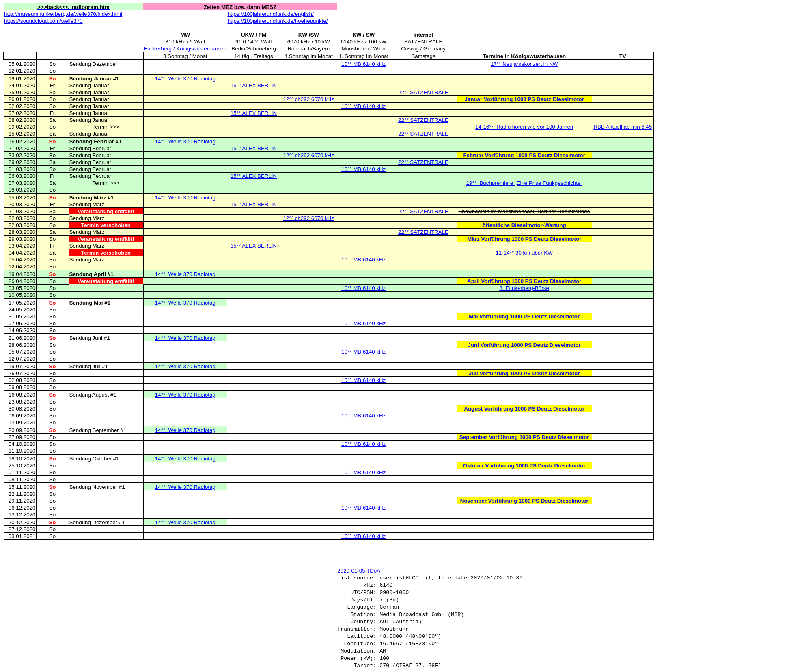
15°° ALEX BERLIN (254, 85)
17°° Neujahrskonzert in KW (524, 64)
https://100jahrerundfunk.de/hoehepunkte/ (278, 21)
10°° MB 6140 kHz (363, 64)
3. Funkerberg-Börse (524, 288)
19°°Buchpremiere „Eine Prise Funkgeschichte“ (524, 183)
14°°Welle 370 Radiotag (185, 79)
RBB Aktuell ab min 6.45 (623, 127)
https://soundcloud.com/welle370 (43, 21)
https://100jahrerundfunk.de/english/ (271, 14)
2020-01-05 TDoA (359, 571)
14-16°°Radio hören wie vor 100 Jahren (524, 127)
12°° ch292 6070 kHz (309, 99)
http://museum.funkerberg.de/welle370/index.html (63, 14)
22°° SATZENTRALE (423, 92)
